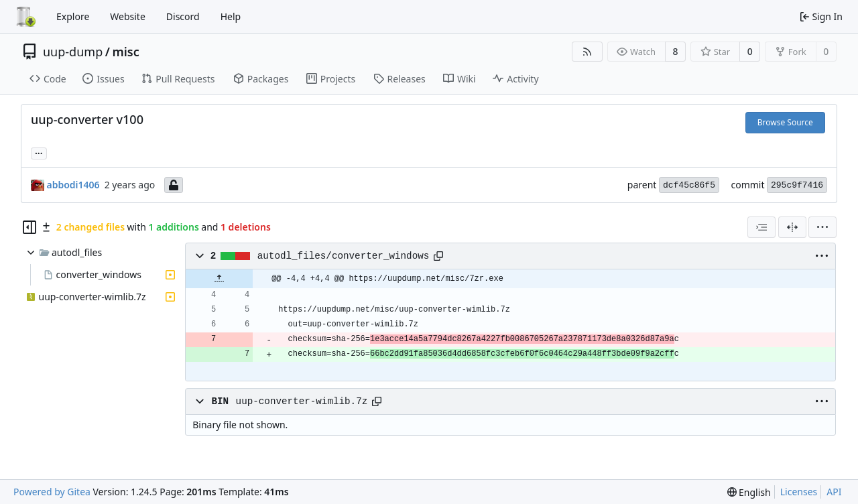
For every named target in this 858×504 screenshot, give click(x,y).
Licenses (799, 492)
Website (128, 16)
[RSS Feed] (587, 52)
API (834, 492)
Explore (73, 16)
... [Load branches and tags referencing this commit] (39, 152)
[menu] (822, 227)
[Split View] (792, 227)
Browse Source (785, 122)
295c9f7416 (797, 185)
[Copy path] (438, 256)
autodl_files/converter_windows (344, 256)
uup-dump (73, 52)
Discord (183, 16)
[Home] (25, 17)
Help (231, 16)
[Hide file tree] (29, 227)
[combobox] (761, 227)
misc (125, 52)
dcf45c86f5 (689, 185)
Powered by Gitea (52, 492)
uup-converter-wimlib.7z (302, 401)
